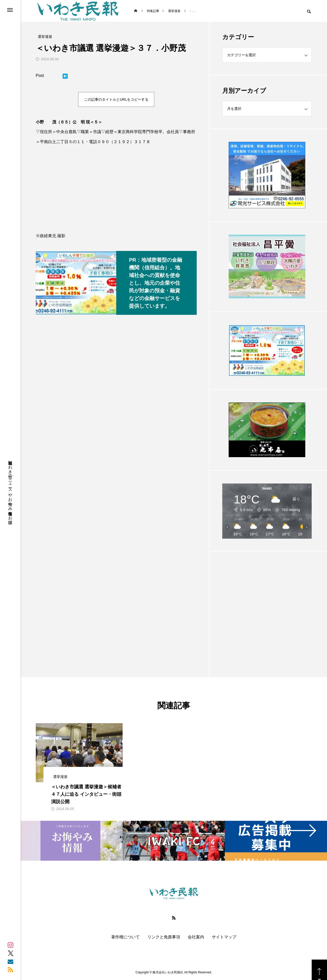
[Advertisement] (267, 602)
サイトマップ (224, 937)
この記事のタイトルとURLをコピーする (116, 99)
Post (40, 76)
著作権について (125, 937)
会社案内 (196, 937)
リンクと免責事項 (164, 937)
